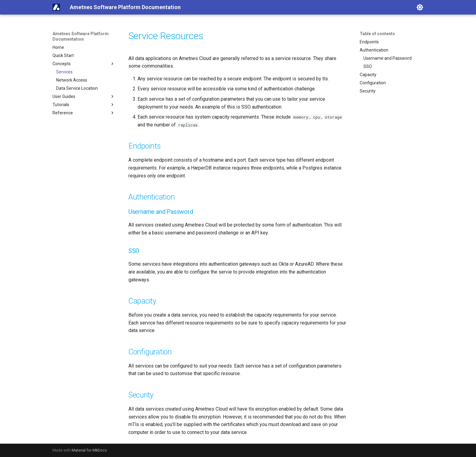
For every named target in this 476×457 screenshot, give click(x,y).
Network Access (72, 80)
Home (58, 47)
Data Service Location (77, 88)
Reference (84, 113)
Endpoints (369, 42)
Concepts (84, 64)
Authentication (374, 50)
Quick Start (63, 55)
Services (64, 72)
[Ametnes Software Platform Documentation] (56, 7)
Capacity (368, 75)
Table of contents (377, 34)
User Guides (84, 96)
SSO (368, 66)
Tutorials (84, 105)
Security (368, 91)
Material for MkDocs (89, 450)
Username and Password (388, 58)
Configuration (373, 83)
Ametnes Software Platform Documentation (81, 36)
